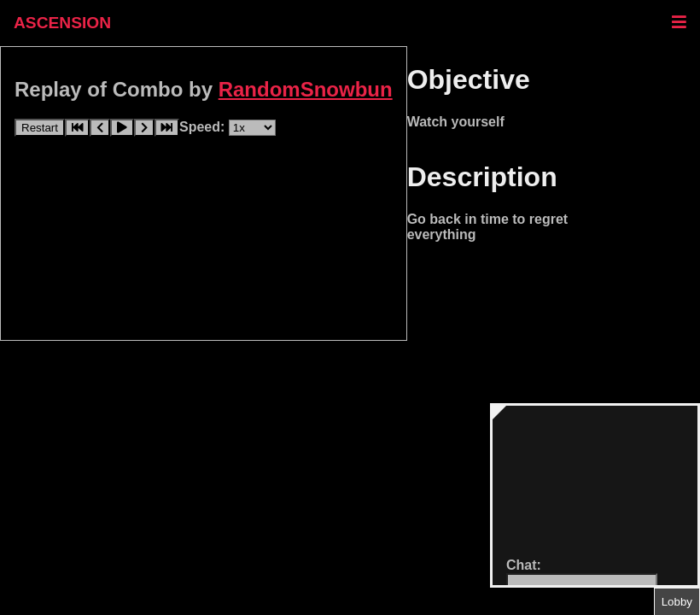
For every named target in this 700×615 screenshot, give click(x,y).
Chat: (524, 565)
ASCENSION (62, 23)
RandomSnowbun (306, 89)
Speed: (204, 127)
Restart (40, 128)
